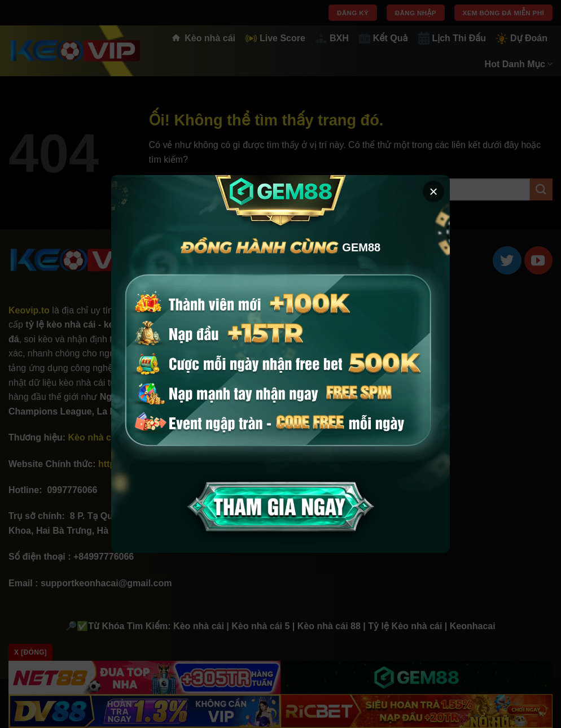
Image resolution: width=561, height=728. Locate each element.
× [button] (433, 191)
